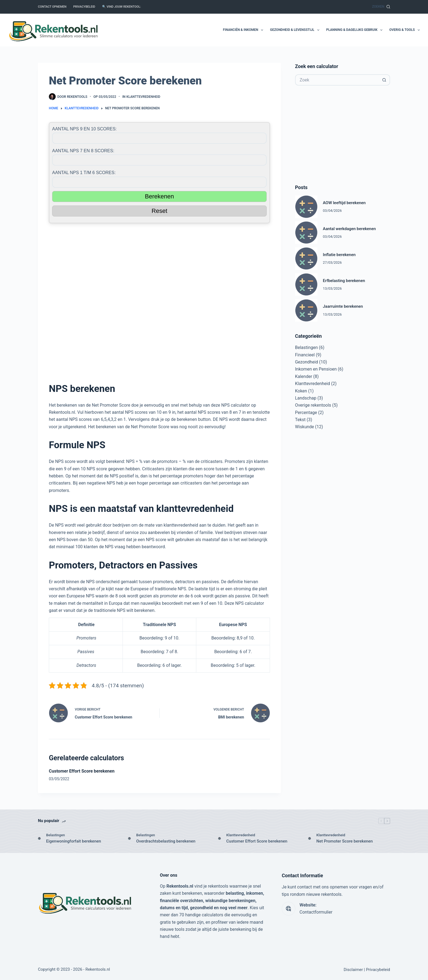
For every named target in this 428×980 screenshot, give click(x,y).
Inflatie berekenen (339, 255)
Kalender (304, 376)
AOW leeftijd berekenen (344, 203)
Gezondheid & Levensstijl (296, 30)
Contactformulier (316, 912)
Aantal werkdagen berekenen (349, 229)
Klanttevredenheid (143, 97)
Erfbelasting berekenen (344, 281)
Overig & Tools (405, 30)
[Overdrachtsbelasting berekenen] (129, 838)
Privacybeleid (84, 7)
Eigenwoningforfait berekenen (74, 841)
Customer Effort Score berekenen (82, 771)
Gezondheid (307, 362)
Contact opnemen (52, 7)
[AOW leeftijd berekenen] (306, 207)
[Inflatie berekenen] (306, 259)
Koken (301, 391)
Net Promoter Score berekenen (345, 841)
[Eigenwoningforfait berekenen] (39, 838)
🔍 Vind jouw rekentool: (121, 7)
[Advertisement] (159, 300)
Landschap (306, 398)
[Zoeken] (381, 7)
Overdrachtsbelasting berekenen (166, 841)
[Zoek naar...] (337, 80)
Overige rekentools (313, 405)
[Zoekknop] (384, 80)
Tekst (300, 420)
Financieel (305, 355)
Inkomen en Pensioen (316, 369)
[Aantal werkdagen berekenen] (306, 233)
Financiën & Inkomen (244, 30)
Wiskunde (305, 427)
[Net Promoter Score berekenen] (310, 838)
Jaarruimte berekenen (343, 306)
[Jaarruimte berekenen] (306, 310)
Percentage (306, 413)
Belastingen (307, 347)
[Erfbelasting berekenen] (306, 284)
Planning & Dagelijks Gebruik (355, 30)
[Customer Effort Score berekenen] (219, 838)
